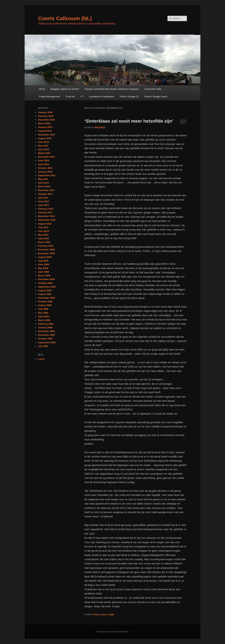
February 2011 (46, 209)
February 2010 (46, 246)
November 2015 (46, 135)
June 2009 (44, 264)
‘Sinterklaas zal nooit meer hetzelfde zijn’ (129, 121)
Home (42, 89)
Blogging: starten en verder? (65, 89)
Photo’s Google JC (129, 97)
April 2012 (43, 183)
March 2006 (44, 320)
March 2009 (44, 276)
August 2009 (45, 257)
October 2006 (45, 302)
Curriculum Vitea (153, 89)
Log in (41, 359)
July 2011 (43, 198)
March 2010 (44, 242)
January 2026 (45, 112)
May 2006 (43, 313)
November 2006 (46, 298)
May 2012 (43, 179)
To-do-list (70, 97)
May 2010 (43, 235)
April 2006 (43, 316)
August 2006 (45, 305)
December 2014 (46, 157)
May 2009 (43, 268)
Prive (96, 614)
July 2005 (43, 346)
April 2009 (43, 272)
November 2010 (46, 216)
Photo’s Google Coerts (156, 97)
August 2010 (45, 224)
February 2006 (46, 324)
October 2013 (45, 168)
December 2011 (46, 190)
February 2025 (46, 116)
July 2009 (43, 261)
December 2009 (46, 250)
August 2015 (45, 138)
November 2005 (46, 335)
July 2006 (43, 309)
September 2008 (47, 287)
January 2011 (45, 212)
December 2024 (46, 120)
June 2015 (44, 142)
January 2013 (45, 172)
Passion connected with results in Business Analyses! (112, 89)
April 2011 (43, 205)
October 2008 (45, 283)
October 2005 (45, 339)
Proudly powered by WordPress (112, 632)
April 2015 (43, 149)
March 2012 (44, 186)
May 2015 (43, 146)
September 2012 (47, 175)
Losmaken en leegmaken (102, 97)
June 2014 (44, 160)
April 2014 (43, 164)
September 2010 (47, 220)
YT (82, 97)
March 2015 (44, 153)
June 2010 (44, 231)
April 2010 (43, 238)
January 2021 (45, 127)
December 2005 (46, 331)
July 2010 (43, 227)
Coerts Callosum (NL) (65, 18)
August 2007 (45, 294)
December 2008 (46, 279)
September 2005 (47, 342)
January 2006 (45, 328)
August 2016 (45, 131)
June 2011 (44, 201)
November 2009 (46, 253)
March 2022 (44, 123)
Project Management (49, 97)
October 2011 (45, 194)
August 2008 (45, 290)
